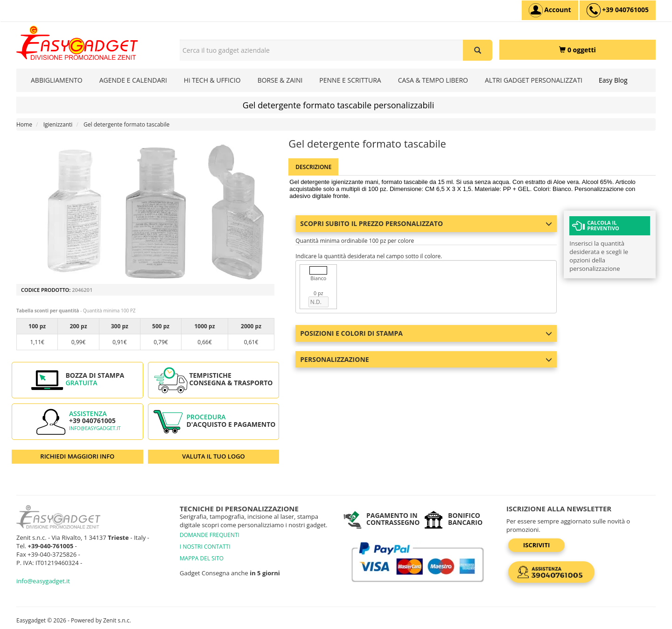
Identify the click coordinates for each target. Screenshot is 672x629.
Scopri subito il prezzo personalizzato (426, 223)
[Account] (550, 10)
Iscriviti (536, 545)
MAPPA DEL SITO (202, 558)
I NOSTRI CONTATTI (205, 547)
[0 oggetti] (577, 50)
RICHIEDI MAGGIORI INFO (77, 456)
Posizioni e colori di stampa (426, 333)
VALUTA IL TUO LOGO (213, 456)
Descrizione (313, 167)
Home (24, 124)
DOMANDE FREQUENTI (210, 535)
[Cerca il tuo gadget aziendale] (478, 50)
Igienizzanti (58, 124)
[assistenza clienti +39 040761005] (618, 10)
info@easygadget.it (95, 428)
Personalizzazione (426, 359)
